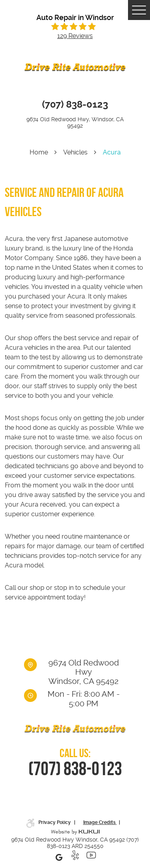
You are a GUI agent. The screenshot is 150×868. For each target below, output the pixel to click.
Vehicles (75, 152)
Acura (112, 152)
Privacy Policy (55, 822)
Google (59, 857)
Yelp (75, 857)
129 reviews (75, 36)
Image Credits (100, 822)
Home (39, 152)
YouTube (91, 857)
